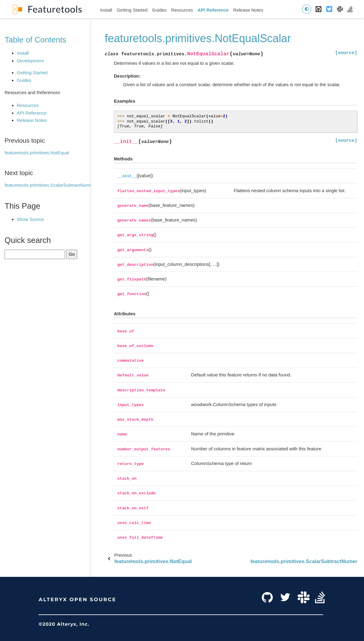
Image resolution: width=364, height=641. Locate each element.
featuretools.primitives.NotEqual (37, 153)
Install (106, 10)
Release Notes (248, 10)
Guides (159, 10)
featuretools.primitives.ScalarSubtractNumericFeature (59, 185)
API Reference (213, 10)
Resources (182, 10)
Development (30, 61)
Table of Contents (35, 40)
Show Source (30, 219)
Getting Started (132, 10)
